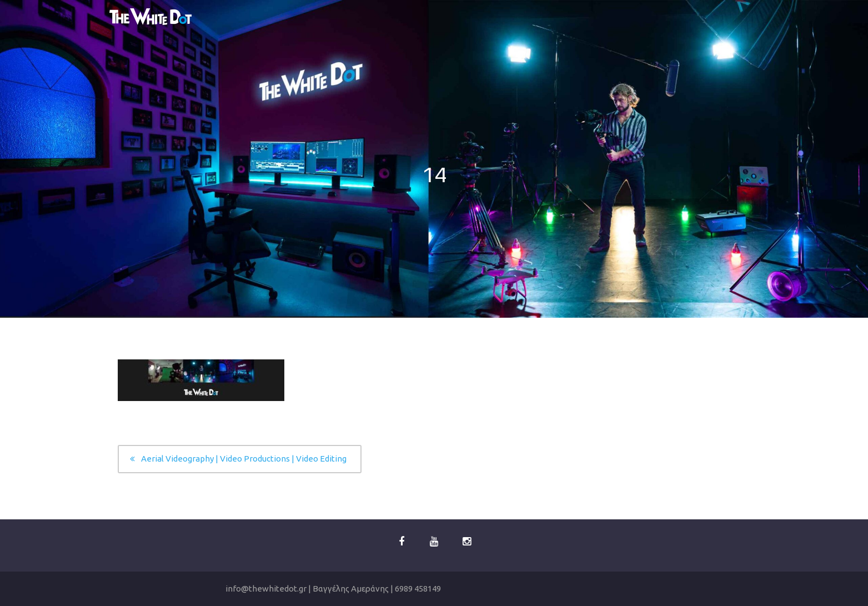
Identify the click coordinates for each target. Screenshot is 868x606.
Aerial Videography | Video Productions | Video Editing (244, 459)
